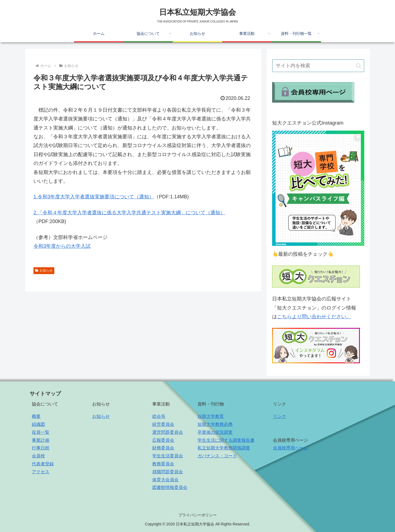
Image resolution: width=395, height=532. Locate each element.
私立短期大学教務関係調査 (224, 448)
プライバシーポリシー (198, 515)
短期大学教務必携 (215, 424)
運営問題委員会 (168, 432)
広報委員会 (163, 440)
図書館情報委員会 (170, 487)
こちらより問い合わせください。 (314, 317)
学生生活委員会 (168, 456)
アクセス (41, 472)
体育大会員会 (165, 480)
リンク (280, 416)
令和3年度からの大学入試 (62, 246)
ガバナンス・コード (217, 456)
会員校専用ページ (290, 448)
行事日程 (41, 448)
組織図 (38, 424)
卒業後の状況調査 (215, 432)
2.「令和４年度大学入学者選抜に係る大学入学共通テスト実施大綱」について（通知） (129, 213)
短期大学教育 (211, 416)
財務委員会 (163, 448)
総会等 (159, 416)
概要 (36, 416)
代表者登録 (43, 464)
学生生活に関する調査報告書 (226, 440)
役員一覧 (41, 432)
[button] (359, 66)
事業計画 (41, 440)
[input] (318, 66)
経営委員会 (163, 424)
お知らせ (44, 271)
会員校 (38, 456)
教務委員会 (163, 464)
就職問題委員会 (168, 472)
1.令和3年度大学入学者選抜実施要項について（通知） (94, 197)
